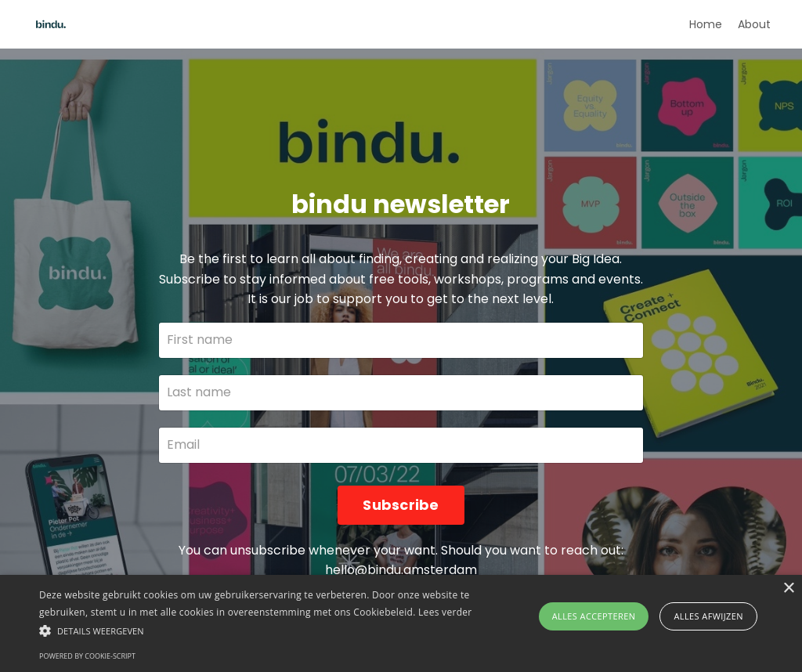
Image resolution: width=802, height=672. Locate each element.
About (754, 24)
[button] (275, 630)
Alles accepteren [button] (594, 616)
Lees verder (445, 612)
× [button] (788, 589)
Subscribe (401, 505)
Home (706, 24)
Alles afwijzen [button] (708, 616)
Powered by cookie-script (87, 656)
